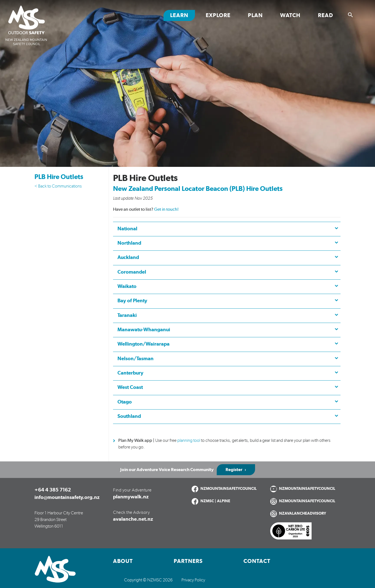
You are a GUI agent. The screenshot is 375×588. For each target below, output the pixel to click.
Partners (188, 561)
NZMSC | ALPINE (215, 501)
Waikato (127, 287)
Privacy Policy (193, 580)
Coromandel (132, 272)
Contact (257, 561)
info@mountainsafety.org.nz (67, 498)
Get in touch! (166, 209)
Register (234, 470)
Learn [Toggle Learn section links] (179, 15)
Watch (290, 15)
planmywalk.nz (131, 497)
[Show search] (350, 15)
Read (326, 15)
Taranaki (127, 316)
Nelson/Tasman (136, 359)
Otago (125, 402)
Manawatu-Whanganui (144, 330)
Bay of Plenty (132, 301)
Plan (255, 15)
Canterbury (130, 373)
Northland (129, 243)
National (127, 229)
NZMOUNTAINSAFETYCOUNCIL (229, 489)
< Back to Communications (58, 186)
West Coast (130, 387)
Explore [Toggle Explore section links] (218, 15)
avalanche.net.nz (133, 519)
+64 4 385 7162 (53, 490)
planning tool (189, 440)
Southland (129, 416)
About (123, 561)
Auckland (128, 258)
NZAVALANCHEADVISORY (303, 514)
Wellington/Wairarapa (144, 344)
